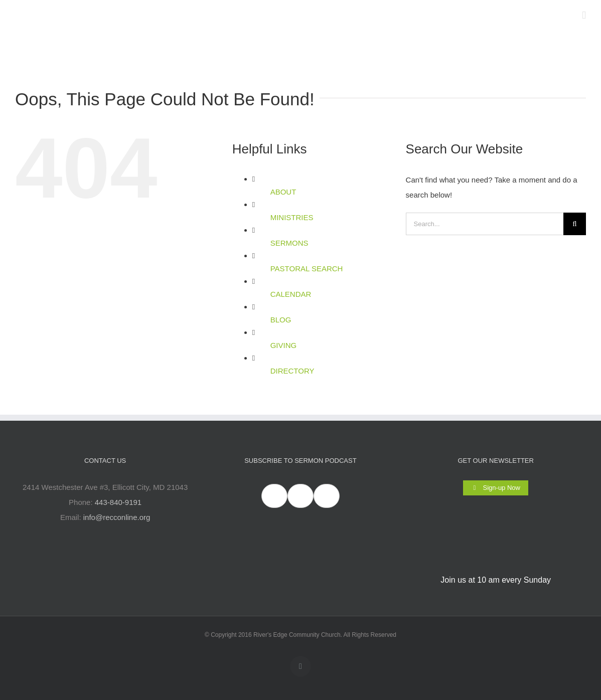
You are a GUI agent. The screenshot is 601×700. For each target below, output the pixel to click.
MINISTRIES (292, 217)
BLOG (281, 320)
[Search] (575, 224)
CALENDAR (291, 294)
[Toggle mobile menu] (584, 15)
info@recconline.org (117, 517)
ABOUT (283, 192)
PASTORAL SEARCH (307, 269)
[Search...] (485, 224)
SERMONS (289, 243)
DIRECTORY (292, 371)
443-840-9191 (118, 502)
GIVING (284, 345)
